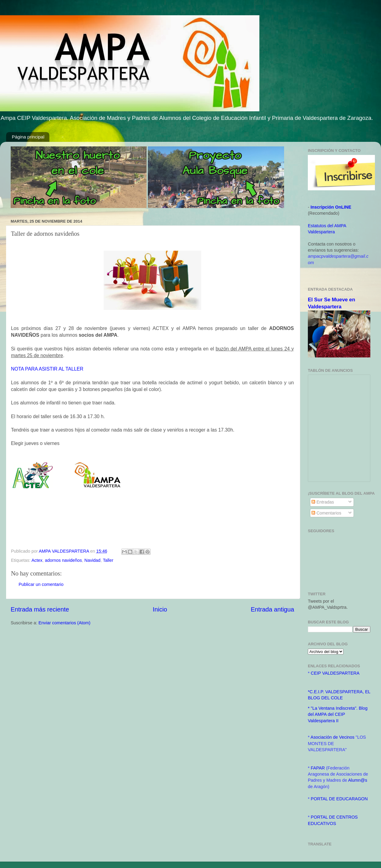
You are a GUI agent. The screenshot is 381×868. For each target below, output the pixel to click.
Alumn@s (358, 780)
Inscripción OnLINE (331, 207)
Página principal (28, 137)
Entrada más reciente (40, 609)
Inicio (160, 609)
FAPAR (319, 768)
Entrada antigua (272, 609)
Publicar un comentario (41, 584)
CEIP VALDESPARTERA (335, 673)
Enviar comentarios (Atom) (64, 623)
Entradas (323, 502)
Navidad (93, 560)
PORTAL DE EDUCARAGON (339, 799)
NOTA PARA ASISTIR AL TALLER (47, 369)
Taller (108, 560)
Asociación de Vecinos (333, 737)
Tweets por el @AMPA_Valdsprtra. (328, 604)
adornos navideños (63, 560)
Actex (37, 560)
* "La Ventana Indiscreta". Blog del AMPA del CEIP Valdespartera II (338, 714)
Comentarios (326, 513)
